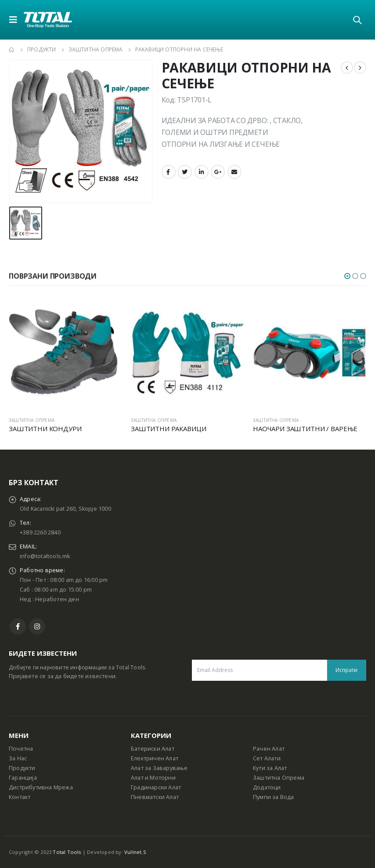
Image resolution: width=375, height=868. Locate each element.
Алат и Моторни (153, 778)
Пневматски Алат (155, 797)
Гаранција (23, 778)
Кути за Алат (270, 768)
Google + (218, 172)
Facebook (169, 172)
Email (234, 172)
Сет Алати (267, 758)
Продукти (22, 768)
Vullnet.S (135, 852)
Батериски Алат (153, 749)
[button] (347, 276)
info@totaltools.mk (45, 556)
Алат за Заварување (159, 768)
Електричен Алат (155, 758)
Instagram (37, 626)
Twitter (185, 172)
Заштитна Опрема (279, 778)
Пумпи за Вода (274, 797)
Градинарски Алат (156, 787)
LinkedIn (202, 172)
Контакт (20, 797)
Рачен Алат (269, 749)
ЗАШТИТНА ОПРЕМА (32, 420)
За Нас (18, 758)
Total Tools (67, 852)
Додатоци (267, 787)
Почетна (21, 749)
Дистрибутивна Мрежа (41, 787)
